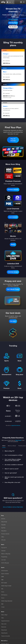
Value (3, 618)
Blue (5, 72)
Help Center (18, 440)
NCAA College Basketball (7, 601)
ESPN (3, 577)
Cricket (3, 607)
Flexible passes (22, 446)
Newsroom (4, 627)
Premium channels (5, 534)
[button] (13, 23)
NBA (2, 580)
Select (6, 106)
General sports (5, 571)
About (4, 446)
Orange (6, 54)
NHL (2, 589)
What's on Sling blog (6, 554)
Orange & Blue (8, 88)
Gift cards (3, 540)
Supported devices (5, 621)
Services (3, 519)
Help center (4, 624)
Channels (3, 551)
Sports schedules (5, 574)
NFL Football (4, 583)
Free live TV (4, 548)
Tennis (3, 592)
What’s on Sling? (12, 446)
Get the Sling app (5, 563)
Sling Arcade (4, 630)
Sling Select (4, 531)
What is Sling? (4, 615)
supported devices (16, 425)
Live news (4, 560)
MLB (2, 604)
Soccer (3, 598)
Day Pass (3, 528)
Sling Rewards (4, 633)
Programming (4, 557)
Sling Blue (4, 525)
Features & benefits (6, 636)
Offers (3, 537)
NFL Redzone (4, 595)
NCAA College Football (6, 586)
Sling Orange (4, 522)
